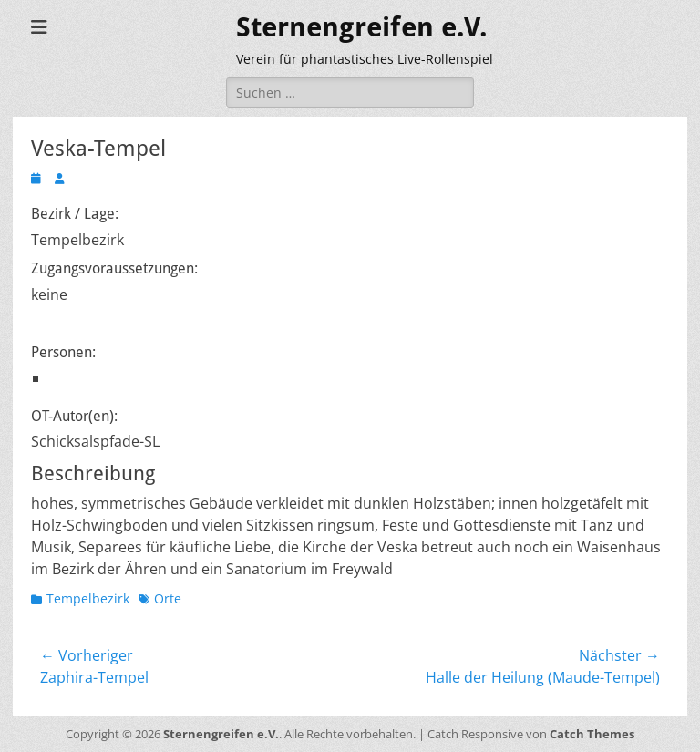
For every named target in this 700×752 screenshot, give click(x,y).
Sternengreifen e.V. (362, 27)
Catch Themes (592, 734)
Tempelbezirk (88, 598)
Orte (168, 598)
